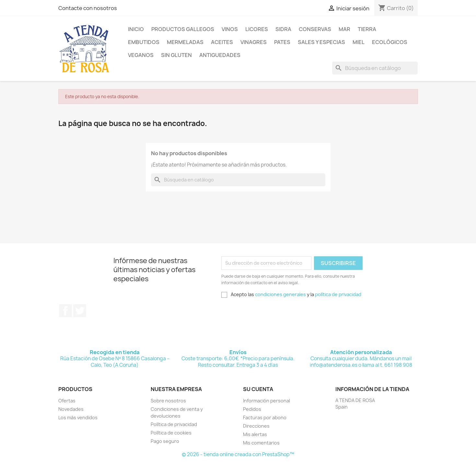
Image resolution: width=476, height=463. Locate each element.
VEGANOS (141, 55)
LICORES (257, 29)
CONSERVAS (315, 29)
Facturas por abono (265, 417)
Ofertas (67, 401)
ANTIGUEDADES (220, 55)
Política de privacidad (174, 424)
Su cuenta (258, 389)
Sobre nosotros (168, 401)
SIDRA (283, 29)
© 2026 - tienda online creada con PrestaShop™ (238, 454)
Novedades (71, 409)
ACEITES (222, 42)
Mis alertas (255, 434)
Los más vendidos (78, 417)
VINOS (230, 29)
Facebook (65, 311)
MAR (344, 29)
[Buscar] (375, 68)
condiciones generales (280, 294)
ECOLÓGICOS (390, 42)
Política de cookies (171, 433)
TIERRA (367, 29)
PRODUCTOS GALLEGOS (183, 29)
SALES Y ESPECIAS (321, 42)
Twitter (80, 311)
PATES (282, 42)
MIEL (359, 42)
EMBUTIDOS (144, 42)
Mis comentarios (261, 443)
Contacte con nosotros (88, 8)
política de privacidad (338, 294)
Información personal (267, 401)
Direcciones (256, 426)
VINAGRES (254, 42)
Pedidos (252, 409)
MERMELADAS (185, 42)
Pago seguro (165, 441)
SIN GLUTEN (176, 55)
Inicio (136, 29)
